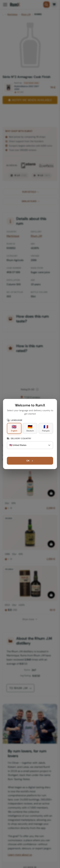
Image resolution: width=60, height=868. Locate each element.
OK (30, 461)
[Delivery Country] (30, 445)
